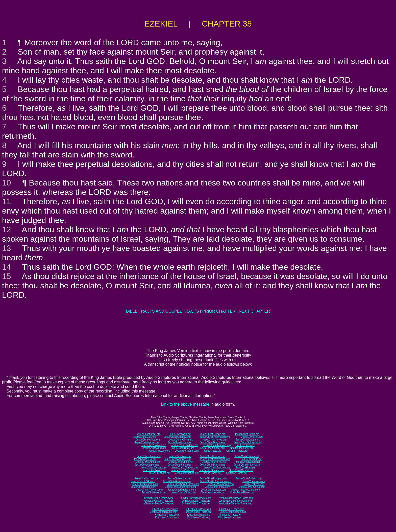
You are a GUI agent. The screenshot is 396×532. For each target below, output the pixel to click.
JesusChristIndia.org (179, 442)
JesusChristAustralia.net (217, 467)
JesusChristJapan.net (248, 462)
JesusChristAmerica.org (177, 437)
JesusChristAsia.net (180, 456)
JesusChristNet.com (253, 481)
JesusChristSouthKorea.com (183, 484)
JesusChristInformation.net (215, 459)
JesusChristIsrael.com (147, 479)
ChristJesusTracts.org (199, 509)
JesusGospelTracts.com (164, 512)
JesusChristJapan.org (248, 440)
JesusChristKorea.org (214, 440)
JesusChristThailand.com (182, 490)
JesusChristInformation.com (215, 481)
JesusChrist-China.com (252, 487)
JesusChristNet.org (252, 437)
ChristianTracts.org (237, 451)
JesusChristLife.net (252, 459)
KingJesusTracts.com (167, 515)
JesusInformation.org (187, 451)
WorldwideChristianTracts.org (235, 501)
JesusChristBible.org (183, 448)
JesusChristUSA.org (145, 437)
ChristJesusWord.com (213, 492)
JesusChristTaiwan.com (149, 490)
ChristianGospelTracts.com (158, 498)
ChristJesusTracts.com (165, 509)
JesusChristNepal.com (143, 487)
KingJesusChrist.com (167, 517)
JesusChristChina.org (181, 440)
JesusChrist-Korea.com (221, 484)
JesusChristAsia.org (180, 434)
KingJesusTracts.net (230, 515)
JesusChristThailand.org (185, 445)
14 (7, 267)
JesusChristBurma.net (212, 465)
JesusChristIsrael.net (149, 456)
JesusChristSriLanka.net (247, 465)
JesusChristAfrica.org (148, 440)
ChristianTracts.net (237, 473)
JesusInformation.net (187, 473)
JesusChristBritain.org (247, 434)
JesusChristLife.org (159, 451)
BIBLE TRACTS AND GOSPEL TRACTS (163, 311)
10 (7, 183)
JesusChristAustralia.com (246, 490)
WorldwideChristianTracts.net (235, 504)
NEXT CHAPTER (254, 311)
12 (7, 229)
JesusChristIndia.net (179, 465)
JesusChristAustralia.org (217, 445)
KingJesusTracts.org (199, 515)
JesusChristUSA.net (145, 459)
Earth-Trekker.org (245, 445)
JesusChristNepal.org (146, 442)
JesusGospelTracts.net (233, 512)
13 (7, 248)
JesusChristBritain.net (247, 456)
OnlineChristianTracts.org (196, 501)
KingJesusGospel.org (242, 448)
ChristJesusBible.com (242, 492)
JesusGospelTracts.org (199, 512)
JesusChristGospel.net (212, 470)
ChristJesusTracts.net (231, 509)
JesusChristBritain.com (249, 479)
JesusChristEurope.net (213, 456)
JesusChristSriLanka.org (248, 442)
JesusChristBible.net (182, 470)
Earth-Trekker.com (254, 484)
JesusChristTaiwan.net (154, 467)
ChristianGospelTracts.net (159, 504)
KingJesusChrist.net (230, 517)
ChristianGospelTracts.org (159, 501)
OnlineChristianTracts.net (196, 504)
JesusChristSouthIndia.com (181, 487)
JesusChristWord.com (154, 492)
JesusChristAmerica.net (177, 459)
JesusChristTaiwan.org (154, 445)
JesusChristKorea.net (214, 462)
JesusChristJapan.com (214, 490)
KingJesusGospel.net (241, 470)
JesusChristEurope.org (213, 434)
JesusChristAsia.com (179, 479)
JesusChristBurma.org (213, 442)
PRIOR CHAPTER (219, 311)
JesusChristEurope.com (213, 479)
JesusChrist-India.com (218, 487)
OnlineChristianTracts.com (196, 498)
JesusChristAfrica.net (148, 462)
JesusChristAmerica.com (177, 481)
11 (7, 201)
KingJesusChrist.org (199, 517)
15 (7, 276)
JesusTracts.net (212, 473)
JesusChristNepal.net (147, 465)
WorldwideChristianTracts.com (237, 498)
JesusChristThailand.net (185, 467)
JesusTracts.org (213, 451)
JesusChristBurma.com (145, 484)
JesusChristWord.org (154, 448)
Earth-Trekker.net (245, 467)
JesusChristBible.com (183, 492)
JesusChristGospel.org (212, 448)
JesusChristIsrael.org (148, 434)
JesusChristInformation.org (215, 437)
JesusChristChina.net (181, 462)
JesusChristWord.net (154, 470)
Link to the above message (185, 404)
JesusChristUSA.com (143, 481)
